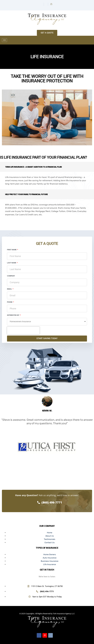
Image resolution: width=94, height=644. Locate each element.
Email (10, 289)
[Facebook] (42, 4)
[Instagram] (46, 4)
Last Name (12, 263)
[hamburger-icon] (4, 40)
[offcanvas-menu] (91, 40)
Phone (10, 302)
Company (11, 276)
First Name (12, 250)
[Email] (51, 4)
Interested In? (13, 315)
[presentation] (23, 330)
